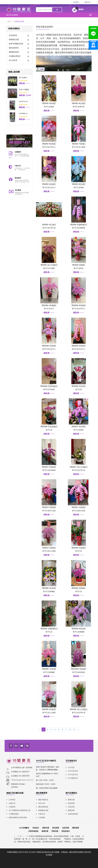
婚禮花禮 (45, 831)
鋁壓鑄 (40, 858)
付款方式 (18, 166)
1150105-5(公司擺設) (79, 709)
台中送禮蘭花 (24, 828)
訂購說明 (18, 152)
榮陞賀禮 (71, 810)
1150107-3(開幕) (49, 507)
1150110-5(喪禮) (79, 184)
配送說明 (18, 178)
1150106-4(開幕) (79, 548)
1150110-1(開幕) (79, 265)
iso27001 (68, 858)
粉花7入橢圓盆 (24, 90)
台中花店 (71, 767)
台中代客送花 (73, 771)
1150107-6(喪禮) (79, 427)
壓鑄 (36, 858)
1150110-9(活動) (79, 103)
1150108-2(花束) (79, 386)
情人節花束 (13, 60)
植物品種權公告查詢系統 (18, 817)
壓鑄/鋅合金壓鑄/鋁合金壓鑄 (18, 858)
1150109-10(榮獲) (49, 305)
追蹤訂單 (12, 803)
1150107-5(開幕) (49, 467)
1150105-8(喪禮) (79, 629)
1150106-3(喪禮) (49, 588)
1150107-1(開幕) (49, 548)
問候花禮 (55, 831)
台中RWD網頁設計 (49, 860)
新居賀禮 (71, 803)
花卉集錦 (18, 190)
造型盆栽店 (66, 831)
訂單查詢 (76, 2)
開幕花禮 (71, 800)
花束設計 (36, 828)
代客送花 (42, 814)
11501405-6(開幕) (79, 669)
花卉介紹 (42, 803)
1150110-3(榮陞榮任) (79, 225)
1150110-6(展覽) (49, 184)
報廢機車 (61, 858)
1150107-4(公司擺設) (79, 467)
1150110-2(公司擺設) (49, 265)
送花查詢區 (13, 35)
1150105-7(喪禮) (49, 669)
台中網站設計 (37, 860)
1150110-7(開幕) (79, 144)
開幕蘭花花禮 (14, 40)
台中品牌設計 (26, 860)
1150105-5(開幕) (49, 709)
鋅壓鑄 (31, 858)
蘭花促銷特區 (14, 48)
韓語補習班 (83, 858)
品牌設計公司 (16, 860)
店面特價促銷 (73, 814)
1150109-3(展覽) (49, 346)
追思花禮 (71, 807)
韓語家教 (75, 858)
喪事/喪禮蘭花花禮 (16, 44)
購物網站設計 (61, 860)
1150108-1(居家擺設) (49, 427)
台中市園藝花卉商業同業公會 (20, 810)
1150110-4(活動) (49, 225)
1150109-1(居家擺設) (49, 386)
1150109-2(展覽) (79, 346)
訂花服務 (42, 817)
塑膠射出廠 (71, 860)
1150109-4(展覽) (79, 305)
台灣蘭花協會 (14, 814)
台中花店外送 (73, 775)
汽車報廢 (47, 858)
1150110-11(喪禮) (49, 103)
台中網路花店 (73, 778)
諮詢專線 (93, 45)
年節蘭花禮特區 (15, 56)
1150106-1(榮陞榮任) (49, 629)
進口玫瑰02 (23, 78)
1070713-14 (23, 101)
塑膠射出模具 (80, 860)
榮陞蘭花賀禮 (14, 52)
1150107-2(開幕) (79, 507)
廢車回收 (54, 858)
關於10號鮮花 (43, 800)
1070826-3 (23, 113)
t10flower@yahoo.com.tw (22, 780)
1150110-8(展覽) (49, 144)
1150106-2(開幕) (79, 588)
